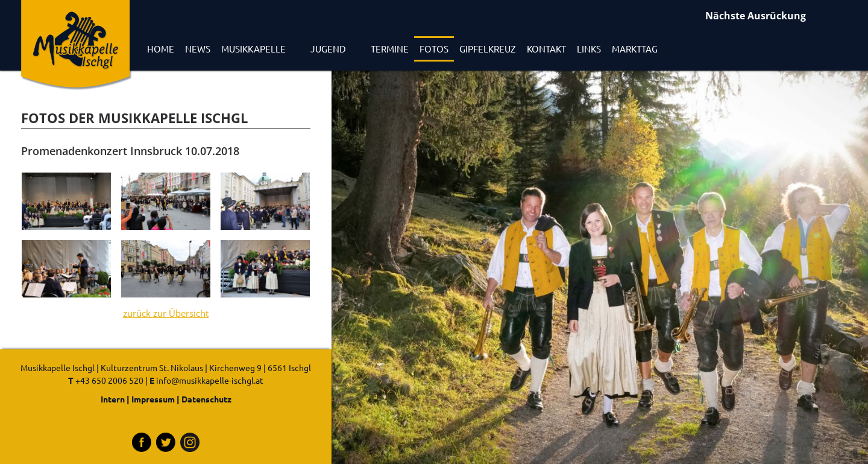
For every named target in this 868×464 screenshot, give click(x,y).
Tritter (166, 442)
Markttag (635, 49)
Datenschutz (206, 399)
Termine (390, 49)
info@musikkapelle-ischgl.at (210, 380)
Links (589, 49)
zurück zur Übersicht (166, 313)
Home (161, 49)
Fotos (434, 49)
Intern (113, 399)
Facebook (142, 442)
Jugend (328, 49)
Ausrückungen (781, 17)
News (198, 49)
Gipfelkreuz (488, 49)
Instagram (190, 442)
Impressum (153, 399)
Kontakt (546, 49)
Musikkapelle (253, 49)
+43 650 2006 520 (109, 380)
